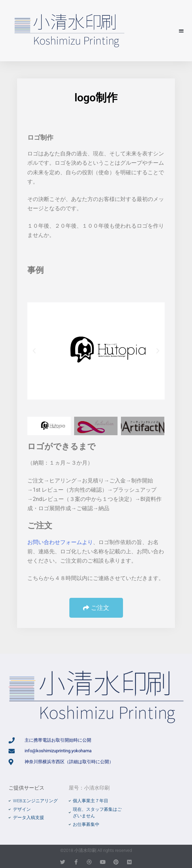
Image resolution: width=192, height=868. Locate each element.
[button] (181, 31)
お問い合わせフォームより (60, 542)
